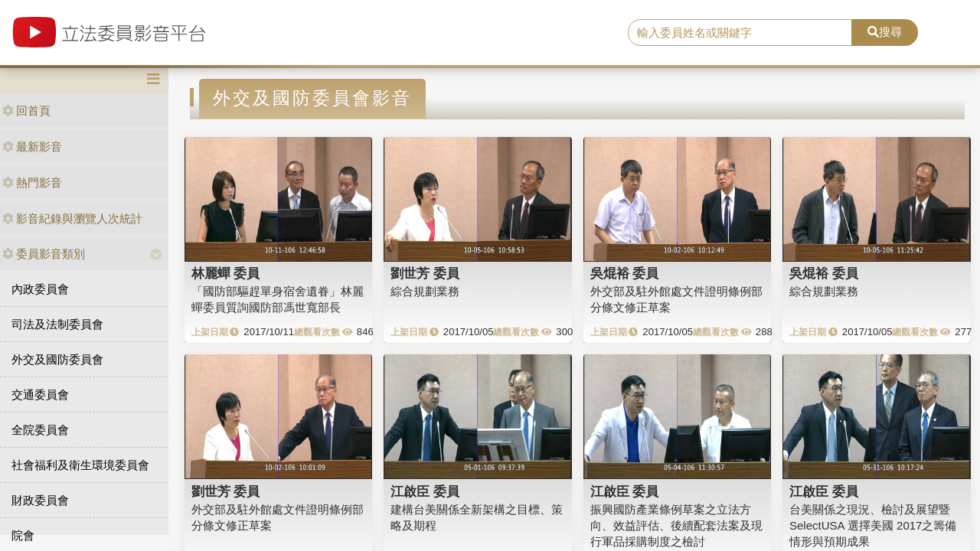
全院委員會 (40, 430)
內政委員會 (40, 289)
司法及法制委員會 (57, 324)
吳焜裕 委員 (625, 273)
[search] (740, 33)
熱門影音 (32, 183)
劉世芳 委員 (425, 273)
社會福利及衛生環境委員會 (80, 465)
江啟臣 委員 (425, 491)
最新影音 (32, 147)
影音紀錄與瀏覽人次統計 (72, 218)
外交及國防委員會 (57, 359)
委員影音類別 (44, 254)
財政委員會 (40, 500)
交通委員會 (40, 395)
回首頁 (26, 111)
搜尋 (885, 32)
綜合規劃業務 (425, 291)
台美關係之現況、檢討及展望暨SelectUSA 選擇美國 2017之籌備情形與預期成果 (873, 526)
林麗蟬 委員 (226, 273)
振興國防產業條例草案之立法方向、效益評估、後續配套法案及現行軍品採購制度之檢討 (676, 526)
